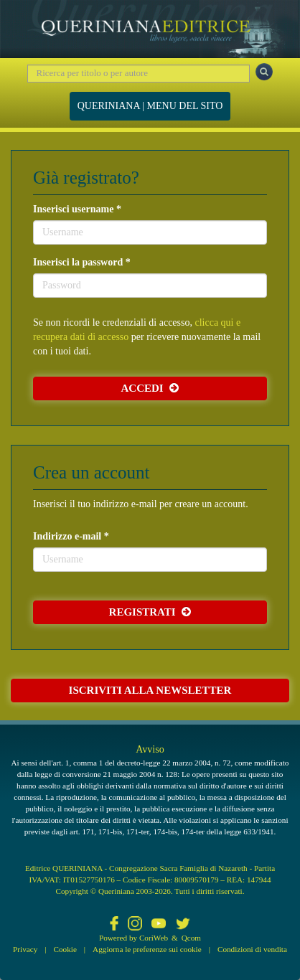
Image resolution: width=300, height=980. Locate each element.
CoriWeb (154, 938)
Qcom (191, 938)
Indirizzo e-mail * (71, 536)
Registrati (150, 612)
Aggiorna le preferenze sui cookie (147, 949)
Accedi (150, 388)
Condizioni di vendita (252, 949)
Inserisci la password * (82, 262)
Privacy (25, 949)
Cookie (65, 949)
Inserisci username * (77, 209)
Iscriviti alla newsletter (150, 690)
